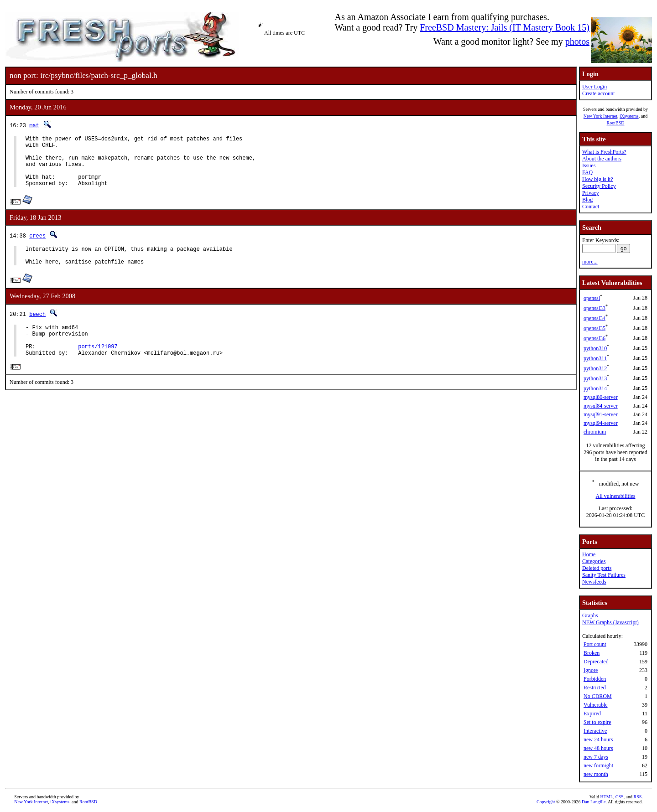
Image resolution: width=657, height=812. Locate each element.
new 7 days (596, 757)
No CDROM (598, 696)
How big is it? (598, 179)
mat (34, 125)
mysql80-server (601, 397)
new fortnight (598, 765)
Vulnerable (596, 705)
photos (577, 41)
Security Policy (599, 186)
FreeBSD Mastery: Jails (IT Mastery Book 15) (505, 27)
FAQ (587, 172)
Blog (587, 200)
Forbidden (595, 679)
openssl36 (594, 338)
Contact (591, 207)
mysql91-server (601, 414)
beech (37, 329)
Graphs (590, 615)
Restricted (595, 688)
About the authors (602, 159)
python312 (595, 368)
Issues (589, 166)
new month (596, 774)
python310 (595, 348)
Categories (594, 561)
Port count (595, 644)
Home (589, 554)
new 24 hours (598, 740)
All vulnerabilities (616, 496)
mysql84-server (601, 406)
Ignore (591, 670)
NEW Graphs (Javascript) (610, 622)
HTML (606, 797)
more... (590, 262)
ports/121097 (98, 367)
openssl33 (594, 308)
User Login (594, 87)
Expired (592, 714)
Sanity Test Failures (604, 575)
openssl (592, 298)
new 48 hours (598, 748)
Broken (592, 653)
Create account (599, 93)
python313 (595, 378)
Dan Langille (594, 802)
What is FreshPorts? (604, 152)
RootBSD (616, 123)
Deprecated (596, 662)
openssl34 (594, 318)
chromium (595, 432)
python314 (595, 388)
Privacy (591, 193)
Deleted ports (597, 568)
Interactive (595, 731)
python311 (595, 358)
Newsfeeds (594, 582)
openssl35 (594, 328)
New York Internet (600, 116)
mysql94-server (601, 423)
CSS (620, 797)
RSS (638, 797)
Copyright (546, 802)
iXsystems (629, 116)
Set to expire (597, 722)
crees (37, 246)
